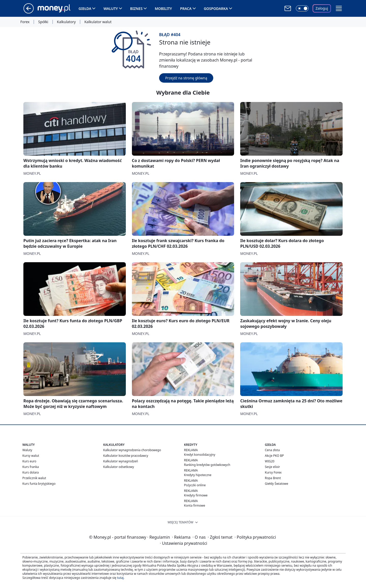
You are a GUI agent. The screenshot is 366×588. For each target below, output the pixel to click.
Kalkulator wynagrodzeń (121, 461)
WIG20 (270, 461)
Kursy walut (31, 456)
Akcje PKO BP (274, 456)
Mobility (163, 9)
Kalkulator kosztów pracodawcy (126, 456)
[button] (339, 8)
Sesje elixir (272, 467)
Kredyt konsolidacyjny (200, 455)
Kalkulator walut (98, 22)
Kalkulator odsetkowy (119, 467)
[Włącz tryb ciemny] (302, 8)
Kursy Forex (273, 472)
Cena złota (272, 450)
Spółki (43, 22)
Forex (25, 22)
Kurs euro (29, 461)
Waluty (111, 9)
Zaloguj (322, 8)
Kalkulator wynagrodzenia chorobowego (132, 450)
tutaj (120, 578)
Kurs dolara (31, 472)
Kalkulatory (66, 22)
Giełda (85, 9)
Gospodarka (216, 9)
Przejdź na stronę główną (186, 78)
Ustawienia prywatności (184, 543)
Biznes (136, 9)
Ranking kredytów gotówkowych (207, 465)
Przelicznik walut (34, 478)
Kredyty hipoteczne (198, 475)
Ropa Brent (273, 478)
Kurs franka (31, 467)
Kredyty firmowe (196, 495)
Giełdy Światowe (277, 484)
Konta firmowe (195, 505)
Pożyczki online (195, 485)
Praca (186, 9)
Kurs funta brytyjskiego (39, 484)
